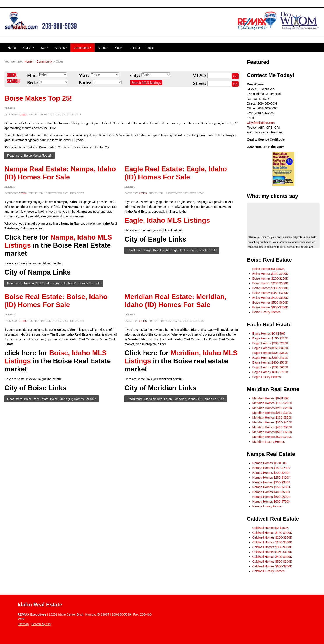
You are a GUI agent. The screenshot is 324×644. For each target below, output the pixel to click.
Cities (23, 115)
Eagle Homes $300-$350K (270, 353)
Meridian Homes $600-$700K (272, 437)
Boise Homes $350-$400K (270, 293)
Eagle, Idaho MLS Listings (167, 220)
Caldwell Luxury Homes (268, 571)
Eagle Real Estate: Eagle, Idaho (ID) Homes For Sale (176, 173)
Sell (45, 48)
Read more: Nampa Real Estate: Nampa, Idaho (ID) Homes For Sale (54, 283)
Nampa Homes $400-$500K (271, 492)
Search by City (41, 624)
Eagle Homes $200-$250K (270, 343)
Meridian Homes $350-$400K (272, 422)
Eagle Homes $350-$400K (270, 358)
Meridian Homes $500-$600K (272, 432)
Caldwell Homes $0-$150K (270, 528)
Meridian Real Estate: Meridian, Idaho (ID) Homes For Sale (175, 301)
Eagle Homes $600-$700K (270, 372)
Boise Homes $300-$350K (270, 288)
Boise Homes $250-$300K (270, 283)
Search (28, 48)
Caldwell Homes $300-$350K (272, 547)
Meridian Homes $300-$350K (272, 418)
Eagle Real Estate (269, 325)
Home (12, 48)
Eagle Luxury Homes (266, 377)
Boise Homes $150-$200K (270, 274)
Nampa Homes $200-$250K (271, 473)
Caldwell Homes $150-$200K (272, 533)
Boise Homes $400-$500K (270, 298)
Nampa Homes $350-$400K (271, 487)
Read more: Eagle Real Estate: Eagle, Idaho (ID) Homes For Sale (172, 250)
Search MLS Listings (146, 83)
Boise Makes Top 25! (38, 98)
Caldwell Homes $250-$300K (272, 542)
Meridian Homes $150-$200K (272, 403)
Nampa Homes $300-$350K (271, 482)
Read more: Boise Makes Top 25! (30, 156)
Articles (61, 48)
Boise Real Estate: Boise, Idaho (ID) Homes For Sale (56, 301)
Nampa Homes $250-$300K (271, 478)
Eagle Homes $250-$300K (270, 348)
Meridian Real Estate (273, 389)
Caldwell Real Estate (273, 519)
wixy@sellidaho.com (261, 123)
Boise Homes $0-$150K (268, 269)
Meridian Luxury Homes (268, 442)
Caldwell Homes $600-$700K (272, 566)
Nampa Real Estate (271, 454)
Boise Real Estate (269, 260)
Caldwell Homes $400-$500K (272, 557)
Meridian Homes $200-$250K (272, 408)
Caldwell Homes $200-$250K (272, 537)
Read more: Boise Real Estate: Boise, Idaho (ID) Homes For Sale (52, 399)
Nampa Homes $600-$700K (271, 502)
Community (82, 48)
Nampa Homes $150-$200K (271, 468)
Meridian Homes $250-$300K (272, 413)
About (103, 48)
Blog (119, 48)
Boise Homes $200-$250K (270, 278)
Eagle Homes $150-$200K (270, 338)
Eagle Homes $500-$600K (270, 367)
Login (150, 48)
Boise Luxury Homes (266, 312)
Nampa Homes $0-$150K (270, 463)
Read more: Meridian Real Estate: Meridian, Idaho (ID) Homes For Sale (176, 399)
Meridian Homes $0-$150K (271, 398)
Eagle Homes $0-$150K (269, 334)
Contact (135, 48)
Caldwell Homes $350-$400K (272, 552)
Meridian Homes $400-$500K (272, 427)
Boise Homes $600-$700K (270, 307)
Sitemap (23, 624)
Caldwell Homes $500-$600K (272, 562)
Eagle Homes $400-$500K (270, 362)
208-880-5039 (121, 614)
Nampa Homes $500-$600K (271, 497)
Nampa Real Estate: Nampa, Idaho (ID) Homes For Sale (60, 173)
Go (235, 76)
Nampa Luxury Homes (267, 506)
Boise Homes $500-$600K (270, 303)
